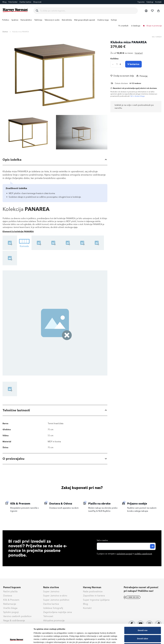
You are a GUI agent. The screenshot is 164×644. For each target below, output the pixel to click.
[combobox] (88, 11)
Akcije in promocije (154, 26)
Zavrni (143, 627)
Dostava (8, 596)
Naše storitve (51, 587)
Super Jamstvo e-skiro (55, 596)
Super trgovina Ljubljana (96, 600)
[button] (146, 11)
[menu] (82, 23)
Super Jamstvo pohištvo (56, 600)
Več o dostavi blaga (137, 96)
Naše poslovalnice (93, 592)
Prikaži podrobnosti (134, 639)
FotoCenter (13, 2)
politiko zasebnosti (143, 554)
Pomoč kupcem (12, 587)
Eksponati (37, 2)
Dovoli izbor (143, 619)
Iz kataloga (136, 26)
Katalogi (150, 2)
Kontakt (158, 2)
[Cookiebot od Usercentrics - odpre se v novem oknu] (17, 639)
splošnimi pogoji (124, 554)
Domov (5, 32)
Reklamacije (10, 604)
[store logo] (15, 10)
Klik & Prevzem (11, 600)
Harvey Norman (92, 587)
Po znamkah (123, 26)
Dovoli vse (143, 611)
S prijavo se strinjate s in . (125, 554)
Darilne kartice (25, 2)
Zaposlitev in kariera (94, 596)
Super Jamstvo (51, 592)
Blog (86, 604)
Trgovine (141, 2)
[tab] (55, 160)
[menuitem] (6, 20)
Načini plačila (10, 592)
